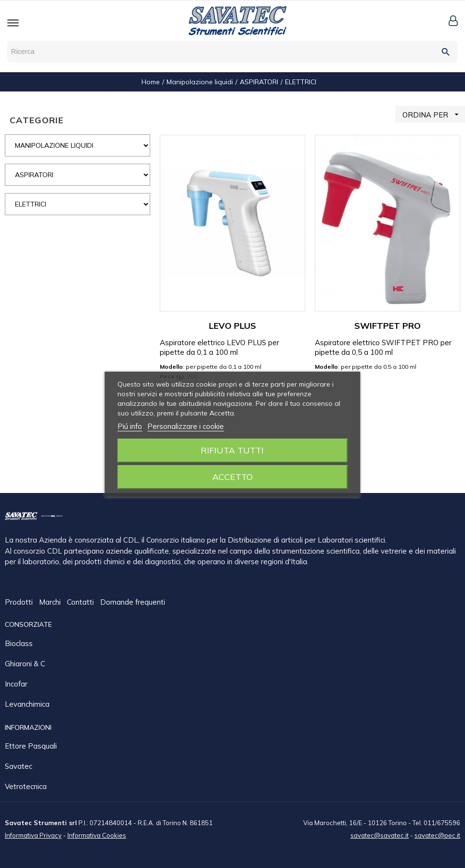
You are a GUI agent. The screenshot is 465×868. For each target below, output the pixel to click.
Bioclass (19, 643)
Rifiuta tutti (232, 450)
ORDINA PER (434, 114)
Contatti (81, 602)
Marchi (51, 602)
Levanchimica (27, 704)
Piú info (130, 426)
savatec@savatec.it (380, 835)
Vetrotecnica (26, 786)
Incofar (16, 683)
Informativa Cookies (97, 835)
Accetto (232, 477)
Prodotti (20, 602)
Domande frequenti (133, 602)
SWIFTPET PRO (387, 326)
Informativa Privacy (33, 835)
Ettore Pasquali (31, 745)
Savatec (19, 766)
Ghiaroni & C (25, 663)
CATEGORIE (37, 120)
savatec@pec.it (437, 835)
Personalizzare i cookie (186, 426)
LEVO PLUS (232, 326)
